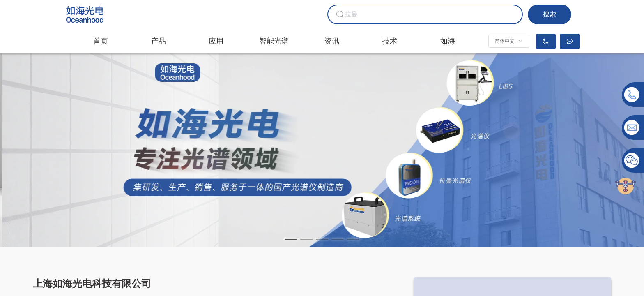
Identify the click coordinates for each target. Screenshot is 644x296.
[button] (509, 41)
